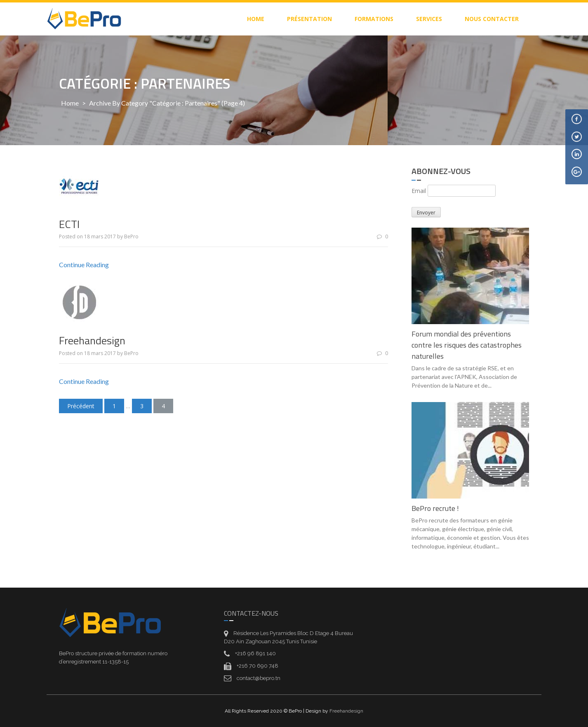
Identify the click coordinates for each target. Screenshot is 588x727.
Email (419, 191)
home (256, 19)
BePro (131, 236)
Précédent (81, 406)
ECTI (69, 224)
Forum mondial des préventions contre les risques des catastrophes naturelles (467, 345)
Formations (374, 19)
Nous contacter (492, 19)
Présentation (309, 19)
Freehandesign (92, 340)
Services (429, 19)
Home (70, 103)
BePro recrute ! (435, 508)
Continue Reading (84, 265)
